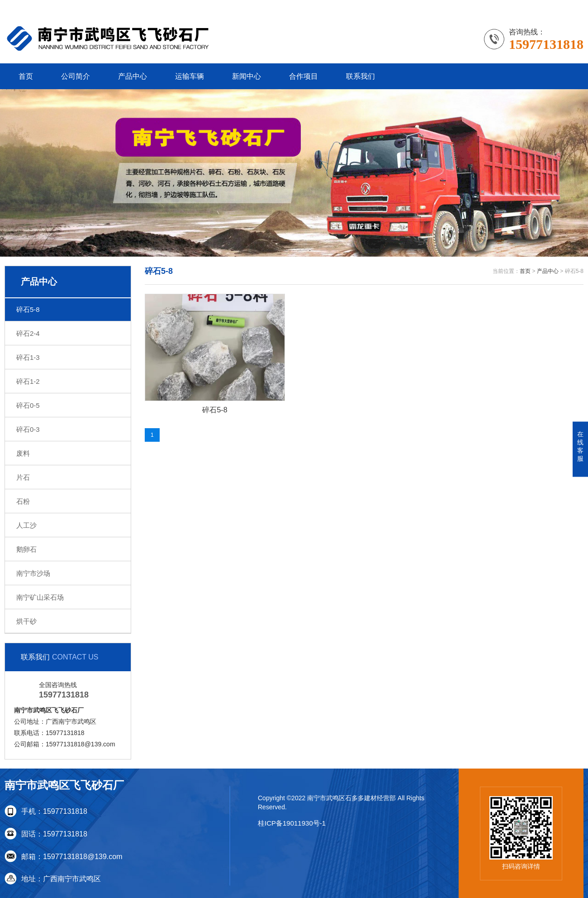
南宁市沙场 (33, 573)
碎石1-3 (28, 357)
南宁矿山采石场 (40, 597)
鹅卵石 (26, 549)
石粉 (23, 501)
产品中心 (133, 76)
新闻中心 (247, 76)
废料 (23, 453)
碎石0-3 (28, 429)
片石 (23, 477)
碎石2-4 (28, 333)
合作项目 (303, 76)
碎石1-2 (28, 381)
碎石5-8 (28, 309)
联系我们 (360, 76)
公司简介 (76, 76)
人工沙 (26, 525)
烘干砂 (26, 621)
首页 (26, 76)
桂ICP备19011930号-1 (292, 823)
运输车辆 (190, 76)
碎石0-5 (28, 405)
